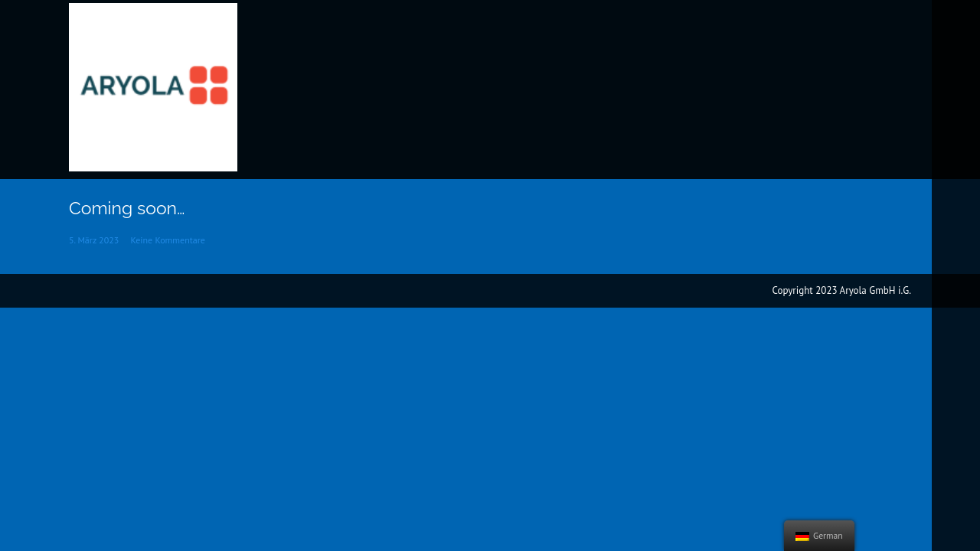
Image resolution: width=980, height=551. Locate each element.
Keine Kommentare (168, 240)
